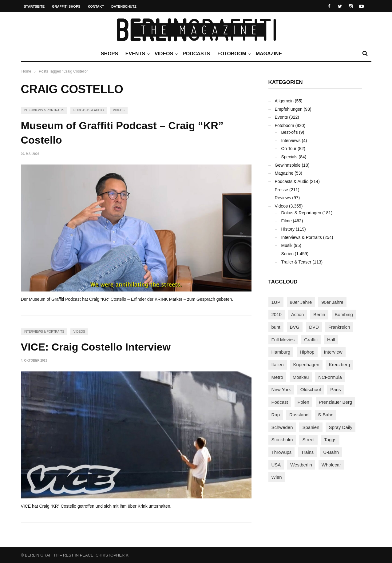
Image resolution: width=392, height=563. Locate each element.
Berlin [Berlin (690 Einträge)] (319, 314)
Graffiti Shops (66, 6)
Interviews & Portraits (44, 110)
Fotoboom (233, 54)
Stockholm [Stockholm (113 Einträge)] (282, 440)
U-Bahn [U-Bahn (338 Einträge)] (331, 452)
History (288, 229)
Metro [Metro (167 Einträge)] (277, 377)
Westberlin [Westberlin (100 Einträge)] (301, 465)
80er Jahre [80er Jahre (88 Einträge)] (301, 302)
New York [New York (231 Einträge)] (281, 389)
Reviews (283, 198)
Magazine (269, 54)
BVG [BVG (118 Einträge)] (295, 327)
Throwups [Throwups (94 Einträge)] (282, 452)
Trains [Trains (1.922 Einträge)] (307, 452)
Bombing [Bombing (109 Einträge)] (344, 314)
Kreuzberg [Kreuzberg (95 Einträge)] (339, 365)
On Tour (289, 149)
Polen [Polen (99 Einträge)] (303, 402)
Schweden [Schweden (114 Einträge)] (282, 427)
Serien (287, 254)
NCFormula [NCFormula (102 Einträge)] (330, 377)
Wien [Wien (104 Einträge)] (277, 477)
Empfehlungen (289, 109)
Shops (109, 54)
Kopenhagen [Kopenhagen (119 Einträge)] (306, 365)
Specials (289, 157)
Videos (165, 54)
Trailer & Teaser (296, 262)
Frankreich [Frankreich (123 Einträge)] (339, 327)
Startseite (34, 6)
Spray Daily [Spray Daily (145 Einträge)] (341, 427)
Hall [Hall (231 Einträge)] (331, 340)
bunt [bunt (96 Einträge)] (276, 327)
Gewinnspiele (288, 165)
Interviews (291, 141)
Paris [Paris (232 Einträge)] (335, 389)
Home (26, 71)
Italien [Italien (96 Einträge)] (278, 365)
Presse (282, 190)
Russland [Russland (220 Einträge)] (299, 415)
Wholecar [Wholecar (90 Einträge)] (331, 465)
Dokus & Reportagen (301, 213)
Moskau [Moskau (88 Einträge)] (301, 377)
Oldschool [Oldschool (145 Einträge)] (311, 389)
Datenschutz (124, 6)
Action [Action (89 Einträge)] (298, 314)
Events (137, 54)
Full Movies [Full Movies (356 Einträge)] (283, 340)
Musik (287, 245)
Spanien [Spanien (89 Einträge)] (311, 427)
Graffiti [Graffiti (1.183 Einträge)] (311, 340)
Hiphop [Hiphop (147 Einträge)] (307, 352)
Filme (287, 221)
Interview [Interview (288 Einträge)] (333, 352)
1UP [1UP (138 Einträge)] (276, 302)
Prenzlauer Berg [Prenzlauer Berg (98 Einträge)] (335, 402)
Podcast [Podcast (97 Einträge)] (280, 402)
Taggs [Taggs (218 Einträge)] (330, 440)
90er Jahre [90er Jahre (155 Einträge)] (332, 302)
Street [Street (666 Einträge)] (308, 440)
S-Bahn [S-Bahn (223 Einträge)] (326, 415)
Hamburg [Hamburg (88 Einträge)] (281, 352)
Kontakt (96, 6)
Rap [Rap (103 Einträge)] (276, 415)
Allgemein (284, 101)
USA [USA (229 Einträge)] (276, 465)
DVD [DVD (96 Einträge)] (314, 327)
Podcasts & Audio (89, 110)
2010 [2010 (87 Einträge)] (277, 314)
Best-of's (290, 132)
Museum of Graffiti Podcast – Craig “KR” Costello (122, 133)
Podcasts (196, 54)
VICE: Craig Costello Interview (96, 347)
